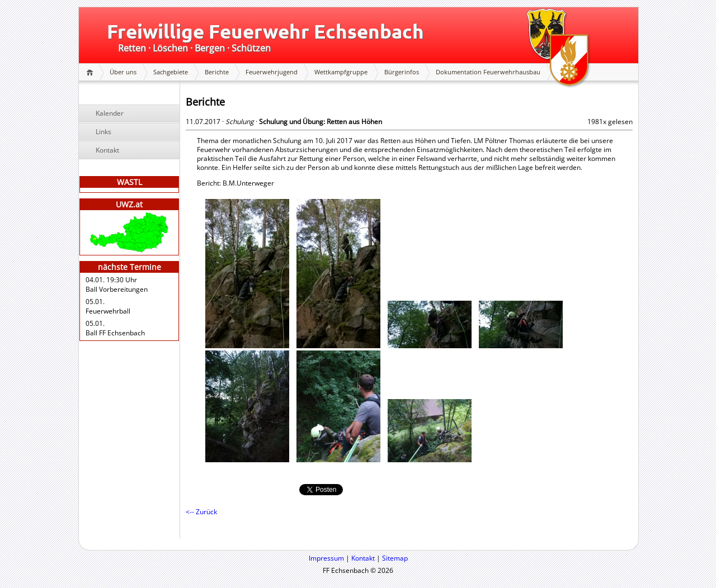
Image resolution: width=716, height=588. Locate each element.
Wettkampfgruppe (341, 72)
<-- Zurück (201, 512)
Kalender (110, 113)
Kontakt (107, 150)
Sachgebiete (171, 72)
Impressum (326, 558)
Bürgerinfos (402, 72)
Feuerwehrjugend (272, 72)
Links (103, 132)
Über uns (123, 72)
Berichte (217, 72)
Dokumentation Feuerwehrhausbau (488, 72)
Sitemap (395, 558)
